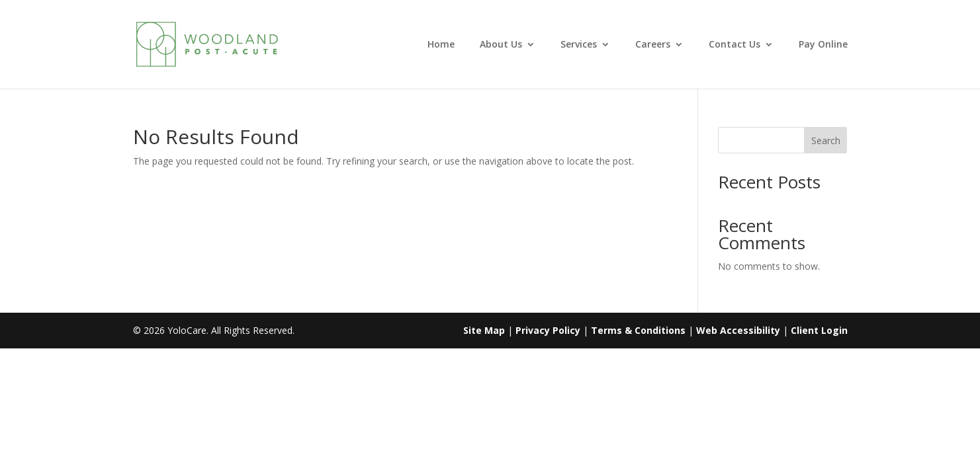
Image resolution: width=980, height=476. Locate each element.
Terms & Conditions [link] (638, 330)
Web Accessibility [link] (738, 330)
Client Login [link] (819, 330)
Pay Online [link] (823, 45)
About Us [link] (501, 45)
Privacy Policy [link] (548, 330)
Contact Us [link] (735, 45)
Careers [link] (653, 45)
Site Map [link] (484, 330)
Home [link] (441, 45)
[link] (229, 43)
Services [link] (579, 45)
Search (826, 140)
